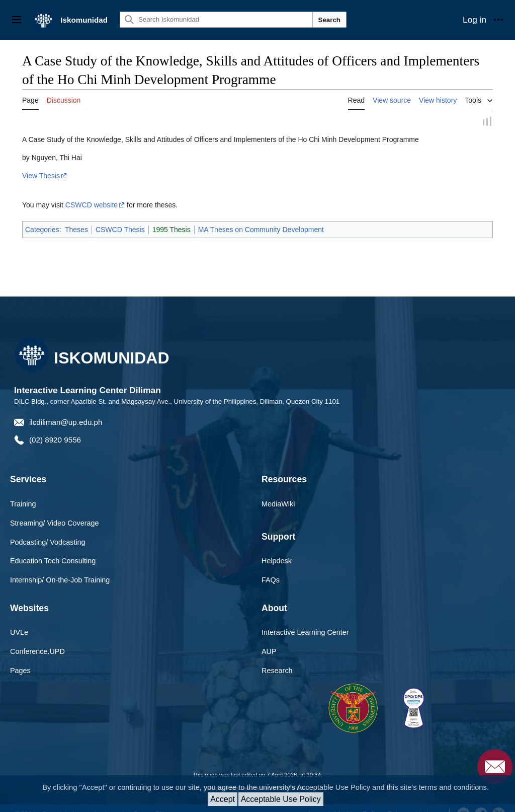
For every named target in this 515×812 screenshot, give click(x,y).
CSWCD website (92, 193)
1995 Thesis (171, 218)
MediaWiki (278, 492)
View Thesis (41, 164)
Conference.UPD (37, 640)
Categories (42, 218)
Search (329, 20)
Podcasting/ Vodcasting (48, 531)
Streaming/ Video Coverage (55, 511)
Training (23, 492)
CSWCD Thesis (120, 218)
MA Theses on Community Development (261, 218)
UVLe (19, 621)
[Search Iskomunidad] (216, 20)
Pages (20, 659)
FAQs (271, 568)
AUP (269, 640)
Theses (76, 218)
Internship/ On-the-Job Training (60, 568)
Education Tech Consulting (53, 549)
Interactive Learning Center (305, 621)
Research (277, 659)
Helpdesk (277, 549)
